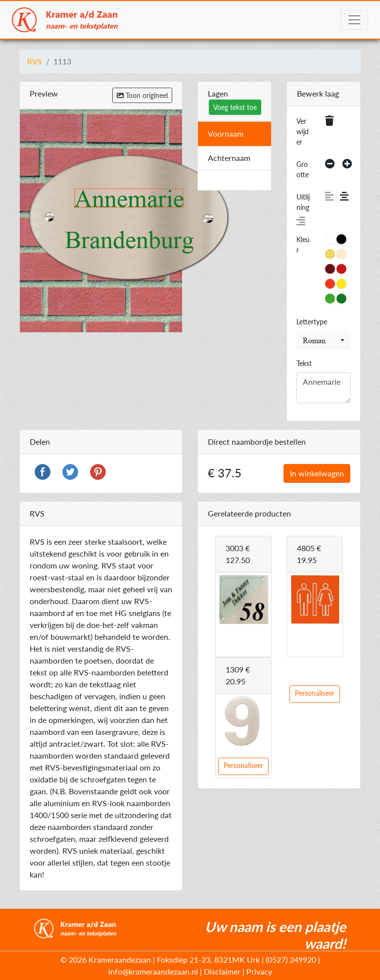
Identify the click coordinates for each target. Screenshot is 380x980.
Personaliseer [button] (315, 693)
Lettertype (312, 322)
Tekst (304, 363)
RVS (35, 61)
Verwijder (303, 131)
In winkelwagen (317, 473)
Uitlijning (303, 202)
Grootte (303, 169)
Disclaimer (222, 971)
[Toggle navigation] (354, 20)
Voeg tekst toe (235, 107)
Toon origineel (142, 95)
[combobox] (324, 340)
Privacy (259, 971)
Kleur (303, 245)
